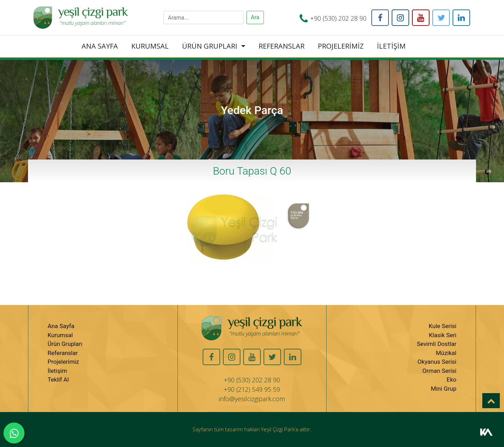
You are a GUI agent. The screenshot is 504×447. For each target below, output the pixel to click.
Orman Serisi (439, 371)
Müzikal (446, 353)
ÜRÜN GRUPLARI (210, 46)
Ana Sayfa (61, 326)
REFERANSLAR (282, 46)
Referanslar (63, 353)
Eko (451, 379)
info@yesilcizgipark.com (252, 399)
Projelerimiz (63, 362)
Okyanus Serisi (437, 362)
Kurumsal (60, 335)
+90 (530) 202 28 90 (338, 18)
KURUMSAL (150, 46)
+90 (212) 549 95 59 (252, 389)
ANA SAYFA (100, 46)
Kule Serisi (443, 326)
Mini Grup (444, 389)
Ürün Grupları (65, 344)
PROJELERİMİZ (341, 46)
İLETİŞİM (391, 46)
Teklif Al (58, 379)
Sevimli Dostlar (437, 344)
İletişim (57, 371)
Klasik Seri (443, 335)
